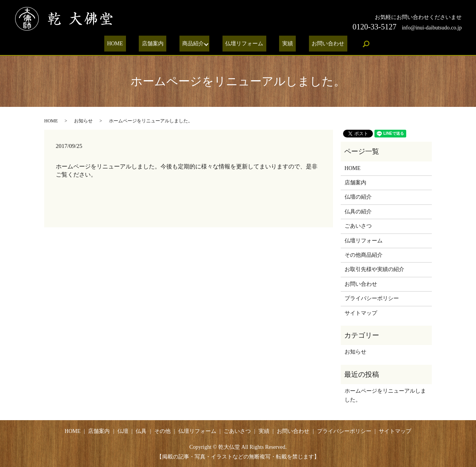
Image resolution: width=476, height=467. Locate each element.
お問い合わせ (315, 44)
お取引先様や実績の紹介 (374, 269)
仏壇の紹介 (358, 197)
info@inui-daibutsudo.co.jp (432, 28)
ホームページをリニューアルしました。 (385, 395)
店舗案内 (160, 44)
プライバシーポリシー (372, 298)
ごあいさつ (358, 226)
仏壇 (123, 431)
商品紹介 (195, 44)
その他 (162, 431)
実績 (280, 44)
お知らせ (83, 121)
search (350, 44)
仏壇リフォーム (243, 44)
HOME (128, 44)
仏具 (141, 431)
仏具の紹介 (358, 212)
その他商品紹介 (364, 255)
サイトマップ (361, 313)
